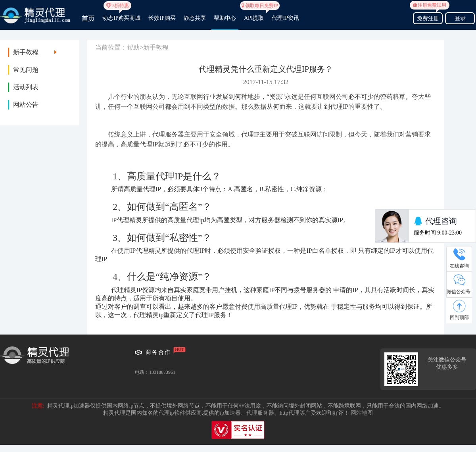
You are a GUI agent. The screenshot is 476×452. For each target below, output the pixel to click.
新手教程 (26, 52)
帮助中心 (225, 18)
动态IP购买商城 (121, 15)
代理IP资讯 (285, 18)
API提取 (254, 15)
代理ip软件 (172, 413)
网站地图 (362, 413)
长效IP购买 (162, 18)
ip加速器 (230, 413)
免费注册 (428, 17)
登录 (460, 18)
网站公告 (26, 105)
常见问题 (26, 70)
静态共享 (195, 18)
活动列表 (26, 87)
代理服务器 (260, 413)
